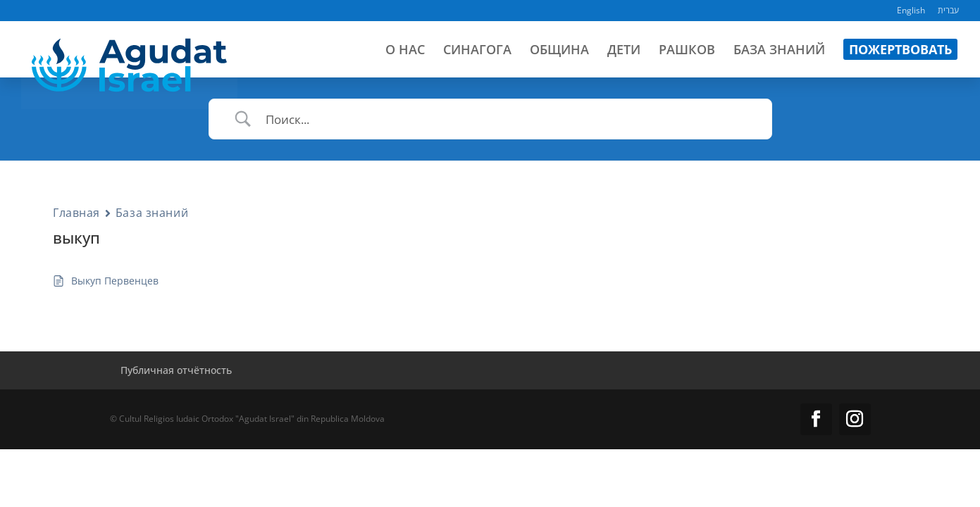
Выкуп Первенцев (115, 281)
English (911, 11)
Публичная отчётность (176, 370)
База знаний (152, 213)
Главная (76, 213)
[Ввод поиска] (508, 119)
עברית (948, 11)
